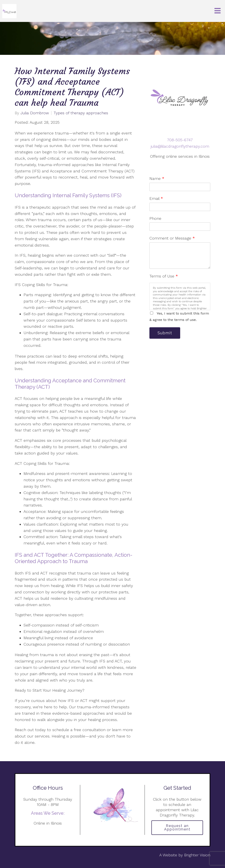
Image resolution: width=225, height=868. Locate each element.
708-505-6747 (180, 140)
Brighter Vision (197, 855)
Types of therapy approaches (81, 113)
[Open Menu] (218, 11)
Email (156, 198)
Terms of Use (164, 276)
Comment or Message (172, 238)
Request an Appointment (177, 828)
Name (157, 178)
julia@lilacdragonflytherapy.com (180, 146)
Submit (165, 333)
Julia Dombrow (35, 113)
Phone (155, 218)
